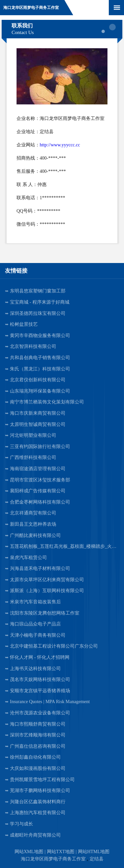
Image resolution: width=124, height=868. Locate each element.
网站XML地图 (29, 852)
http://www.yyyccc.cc (60, 145)
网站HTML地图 (94, 852)
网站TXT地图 (61, 852)
